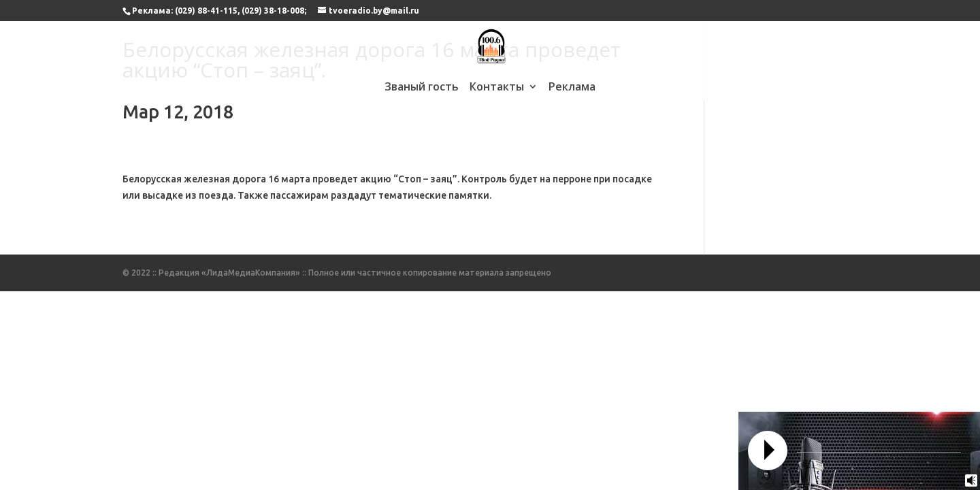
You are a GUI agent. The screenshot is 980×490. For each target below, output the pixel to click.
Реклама (572, 88)
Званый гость (422, 88)
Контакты (497, 88)
